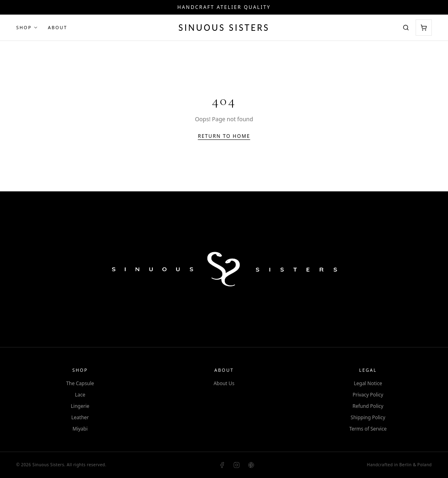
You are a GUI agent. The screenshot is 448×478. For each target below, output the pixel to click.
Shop (27, 27)
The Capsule (80, 384)
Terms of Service (368, 429)
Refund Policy (368, 406)
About (58, 27)
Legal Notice (368, 384)
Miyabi (80, 429)
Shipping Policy (368, 418)
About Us (224, 384)
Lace (80, 395)
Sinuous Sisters (224, 27)
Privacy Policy (368, 395)
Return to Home (224, 136)
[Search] (406, 28)
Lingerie (80, 406)
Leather (80, 418)
